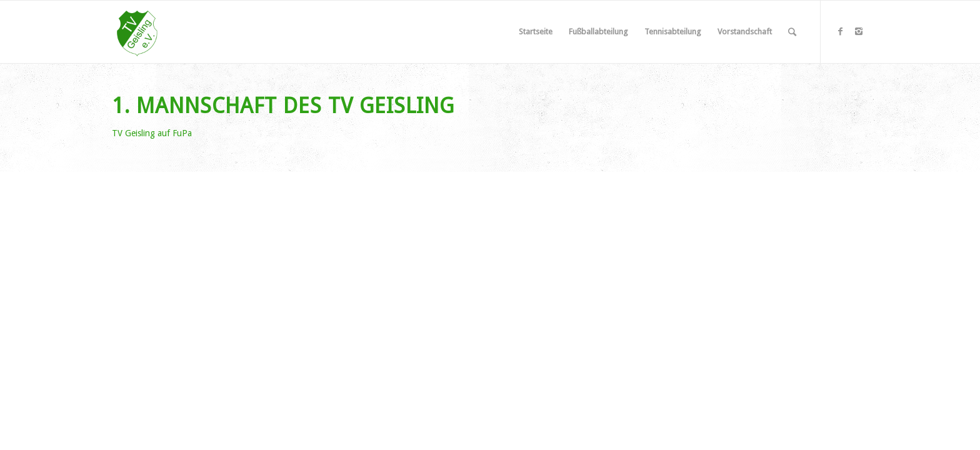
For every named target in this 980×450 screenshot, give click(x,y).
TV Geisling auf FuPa (152, 133)
